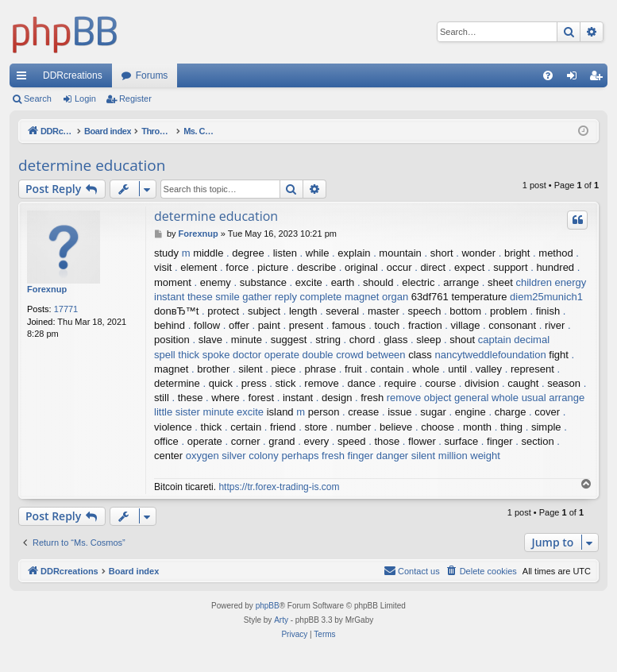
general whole (486, 398)
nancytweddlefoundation (490, 355)
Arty (281, 620)
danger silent (406, 456)
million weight (469, 456)
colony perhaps (283, 456)
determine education (92, 165)
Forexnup (47, 289)
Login (85, 98)
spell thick (177, 355)
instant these (183, 297)
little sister (177, 412)
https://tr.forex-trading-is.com (279, 487)
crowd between (370, 355)
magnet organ (376, 297)
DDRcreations (73, 75)
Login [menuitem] (575, 79)
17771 (66, 309)
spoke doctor (232, 355)
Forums (152, 75)
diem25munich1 (546, 297)
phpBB (268, 606)
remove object (419, 398)
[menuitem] (548, 75)
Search (38, 98)
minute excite (233, 412)
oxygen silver (216, 456)
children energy (551, 282)
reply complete (308, 297)
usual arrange (553, 398)
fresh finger (347, 456)
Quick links (25, 79)
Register (135, 98)
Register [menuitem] (599, 79)
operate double (299, 355)
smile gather (243, 297)
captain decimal (514, 340)
